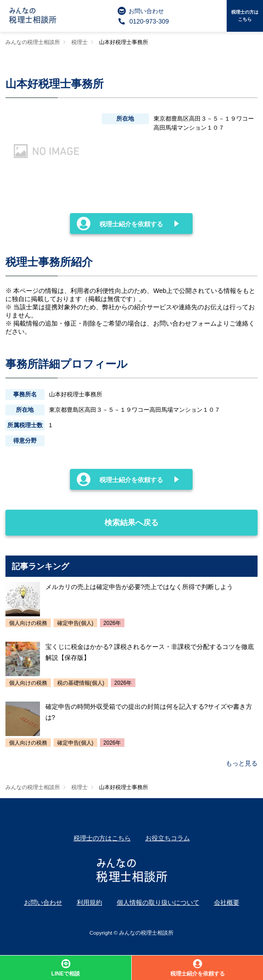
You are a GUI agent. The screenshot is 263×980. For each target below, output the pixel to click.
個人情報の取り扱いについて (158, 902)
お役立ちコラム (168, 838)
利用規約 (89, 902)
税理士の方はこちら (245, 16)
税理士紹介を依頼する (120, 224)
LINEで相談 (66, 968)
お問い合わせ (141, 11)
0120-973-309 (143, 21)
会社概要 (227, 902)
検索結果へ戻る (83, 518)
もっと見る (242, 763)
